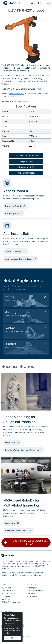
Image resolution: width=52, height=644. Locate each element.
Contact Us (32, 588)
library (25, 101)
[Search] (32, 3)
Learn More (13, 442)
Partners (31, 593)
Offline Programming (11, 602)
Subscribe (6, 599)
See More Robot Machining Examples (22, 450)
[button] (38, 3)
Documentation (8, 593)
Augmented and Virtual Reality (19, 259)
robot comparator (17, 94)
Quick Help (6, 588)
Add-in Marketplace (14, 252)
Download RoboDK (14, 206)
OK (12, 638)
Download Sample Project (17, 531)
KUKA (40, 89)
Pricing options (12, 213)
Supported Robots (35, 591)
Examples (6, 596)
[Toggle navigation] (48, 4)
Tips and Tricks (8, 591)
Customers (32, 596)
